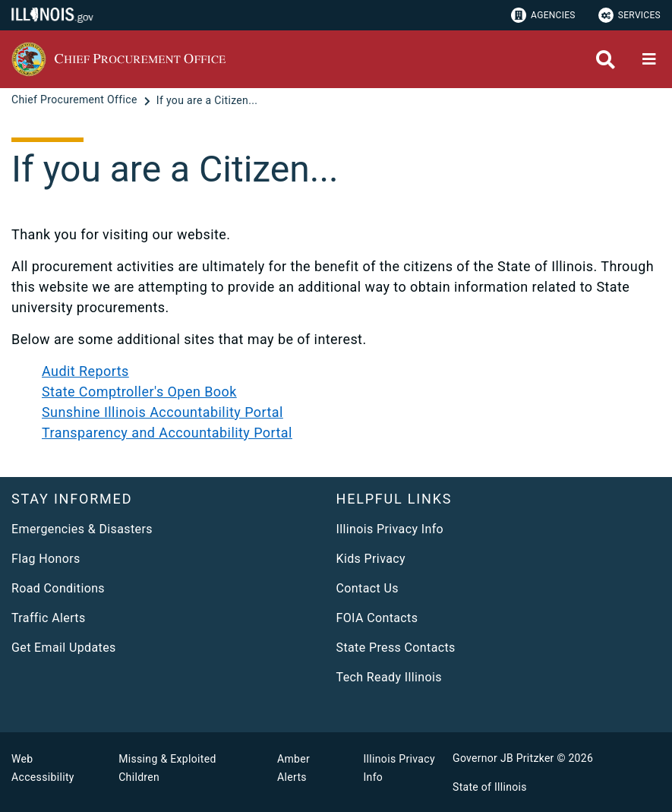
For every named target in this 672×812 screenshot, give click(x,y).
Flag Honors (46, 559)
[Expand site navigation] (649, 59)
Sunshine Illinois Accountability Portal (162, 412)
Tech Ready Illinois (389, 677)
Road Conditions (58, 588)
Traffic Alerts (49, 618)
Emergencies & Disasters (82, 529)
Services (629, 15)
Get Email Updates (64, 648)
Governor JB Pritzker (503, 758)
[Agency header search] (606, 60)
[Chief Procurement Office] (76, 100)
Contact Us (368, 588)
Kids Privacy (371, 559)
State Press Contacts (396, 648)
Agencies (543, 15)
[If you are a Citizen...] (207, 100)
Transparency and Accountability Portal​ (167, 433)
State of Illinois (490, 787)
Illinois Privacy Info (390, 529)
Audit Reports (85, 371)
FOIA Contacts (377, 618)
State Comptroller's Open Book (139, 392)
